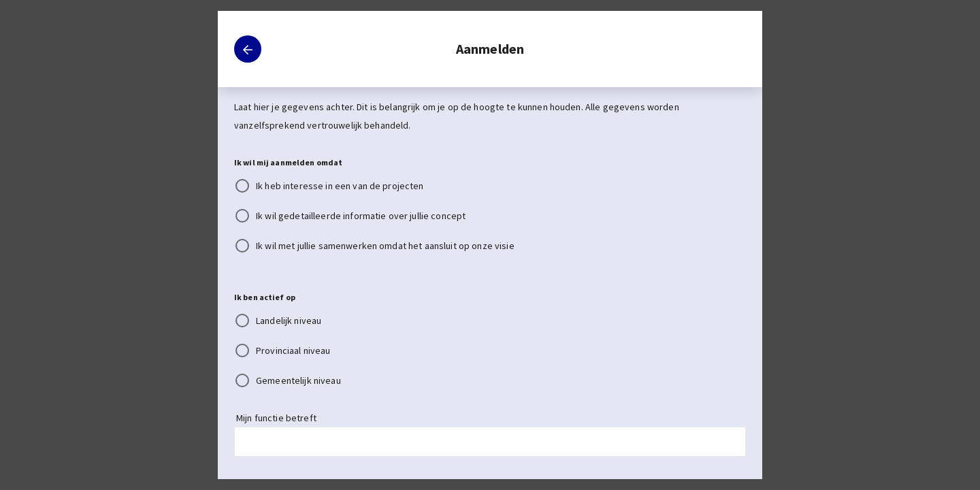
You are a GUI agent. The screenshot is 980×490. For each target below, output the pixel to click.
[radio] (482, 186)
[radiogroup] (490, 216)
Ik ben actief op (265, 297)
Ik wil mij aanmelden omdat (288, 162)
